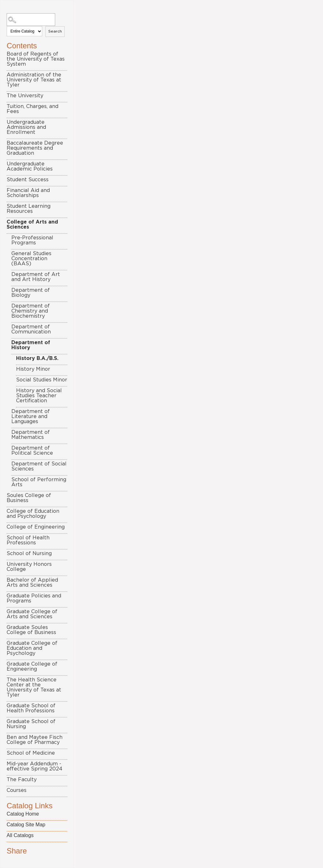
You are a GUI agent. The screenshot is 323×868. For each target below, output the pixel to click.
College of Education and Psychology (33, 514)
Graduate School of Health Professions (31, 708)
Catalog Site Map (26, 825)
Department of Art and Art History (36, 277)
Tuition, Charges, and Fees (32, 109)
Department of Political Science (32, 451)
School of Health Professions (28, 540)
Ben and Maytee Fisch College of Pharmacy (35, 740)
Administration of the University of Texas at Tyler (34, 80)
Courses (17, 790)
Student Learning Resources (29, 209)
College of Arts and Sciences (32, 224)
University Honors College (29, 567)
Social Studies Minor (42, 380)
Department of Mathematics (31, 435)
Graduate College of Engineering (32, 667)
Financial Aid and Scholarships (28, 193)
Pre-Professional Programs (32, 240)
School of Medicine (31, 753)
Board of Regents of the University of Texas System (36, 59)
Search (55, 31)
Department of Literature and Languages (31, 416)
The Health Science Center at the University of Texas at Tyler (34, 687)
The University (25, 96)
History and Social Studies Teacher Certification (39, 396)
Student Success (28, 180)
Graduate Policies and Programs (34, 598)
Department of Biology (31, 293)
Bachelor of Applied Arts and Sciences (32, 583)
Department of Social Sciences (39, 466)
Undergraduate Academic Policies (30, 166)
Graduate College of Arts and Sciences (32, 614)
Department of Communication (31, 329)
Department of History (31, 345)
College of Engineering (36, 527)
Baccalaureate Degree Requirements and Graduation (35, 148)
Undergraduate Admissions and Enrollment (26, 127)
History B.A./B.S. (37, 358)
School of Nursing (29, 554)
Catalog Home (23, 814)
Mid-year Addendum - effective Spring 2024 (35, 766)
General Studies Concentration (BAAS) (31, 259)
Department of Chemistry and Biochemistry (31, 311)
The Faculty (22, 780)
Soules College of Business (29, 498)
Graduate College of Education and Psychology (32, 648)
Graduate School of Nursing (31, 724)
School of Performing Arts (39, 482)
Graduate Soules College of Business (31, 630)
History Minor (33, 369)
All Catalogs (20, 835)
